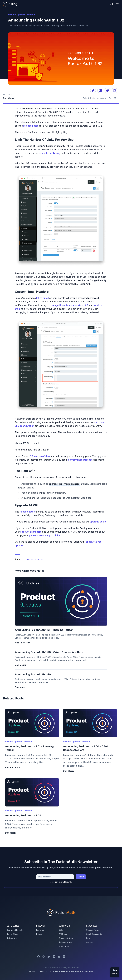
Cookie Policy (87, 972)
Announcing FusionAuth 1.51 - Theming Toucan (44, 630)
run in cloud (12, 934)
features (40, 930)
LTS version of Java (40, 456)
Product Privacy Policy (70, 972)
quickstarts (12, 938)
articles (90, 942)
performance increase (80, 460)
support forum (93, 930)
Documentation (66, 938)
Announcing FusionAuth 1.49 (33, 674)
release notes (31, 126)
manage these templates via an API (69, 305)
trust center (64, 946)
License (32, 972)
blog (88, 938)
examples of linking (49, 153)
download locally (15, 930)
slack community (94, 934)
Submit (81, 877)
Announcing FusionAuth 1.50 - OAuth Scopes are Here (49, 652)
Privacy (55, 972)
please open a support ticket (45, 535)
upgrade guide (98, 522)
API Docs (63, 934)
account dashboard (31, 532)
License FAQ (43, 972)
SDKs (61, 930)
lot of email (42, 298)
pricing (39, 934)
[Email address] (55, 877)
